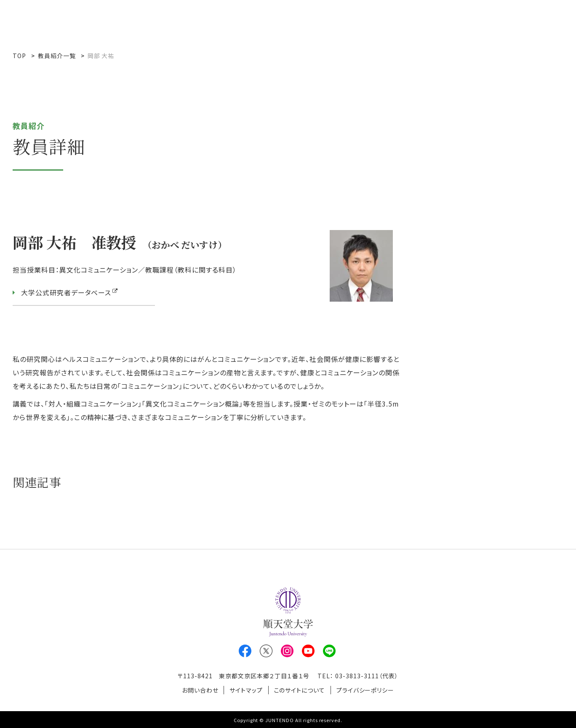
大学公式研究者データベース (66, 293)
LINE (329, 651)
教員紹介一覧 (57, 56)
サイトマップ (246, 690)
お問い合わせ (199, 690)
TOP (19, 56)
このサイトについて (300, 690)
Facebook (245, 651)
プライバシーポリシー (367, 690)
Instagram (287, 651)
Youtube (308, 651)
